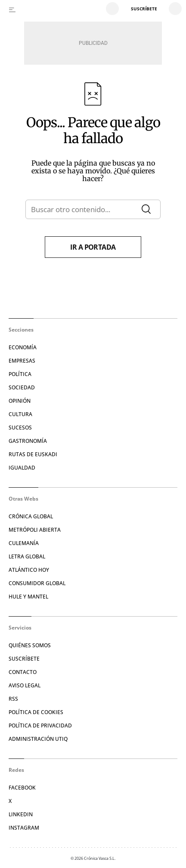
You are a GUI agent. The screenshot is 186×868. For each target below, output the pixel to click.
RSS (13, 699)
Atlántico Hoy (29, 570)
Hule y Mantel (28, 597)
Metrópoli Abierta (35, 530)
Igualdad (22, 468)
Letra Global (27, 556)
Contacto (23, 672)
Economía (23, 347)
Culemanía (24, 543)
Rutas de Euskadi (33, 454)
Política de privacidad (40, 725)
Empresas (22, 361)
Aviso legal (25, 685)
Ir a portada (93, 247)
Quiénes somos (30, 645)
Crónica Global (31, 516)
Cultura (20, 414)
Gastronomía (28, 441)
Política (20, 374)
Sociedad (22, 387)
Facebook (22, 788)
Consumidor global (37, 583)
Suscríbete (24, 659)
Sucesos (20, 428)
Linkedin (21, 814)
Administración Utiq (38, 739)
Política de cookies (36, 712)
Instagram (24, 828)
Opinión (20, 401)
